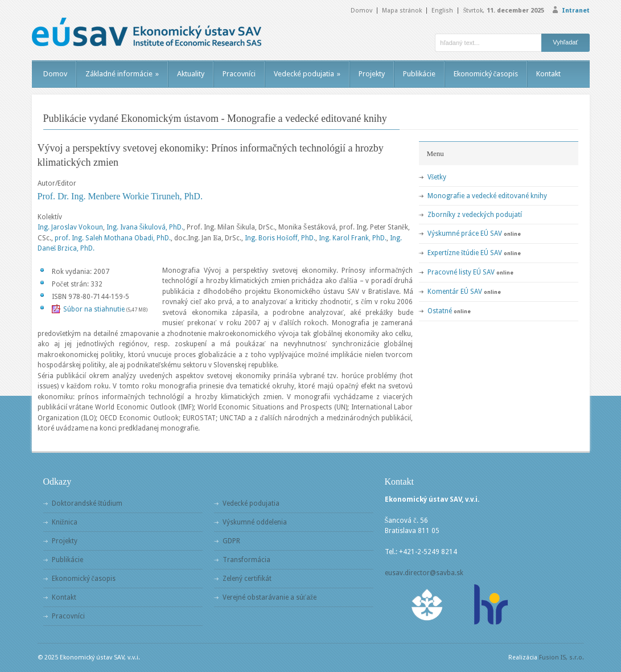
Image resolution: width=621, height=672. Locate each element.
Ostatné (440, 311)
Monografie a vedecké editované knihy (487, 196)
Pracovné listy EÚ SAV (461, 272)
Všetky (437, 177)
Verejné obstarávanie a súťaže (270, 597)
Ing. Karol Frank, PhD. (353, 238)
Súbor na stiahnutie (94, 309)
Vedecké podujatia (307, 74)
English (442, 11)
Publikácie (419, 74)
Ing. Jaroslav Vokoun (70, 227)
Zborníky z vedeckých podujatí (475, 215)
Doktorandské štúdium (87, 503)
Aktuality (191, 74)
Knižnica (65, 522)
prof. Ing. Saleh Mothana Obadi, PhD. (113, 238)
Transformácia (246, 560)
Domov (361, 11)
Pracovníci (239, 74)
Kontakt (548, 74)
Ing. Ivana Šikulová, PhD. (145, 227)
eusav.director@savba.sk (424, 573)
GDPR (231, 541)
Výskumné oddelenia (255, 522)
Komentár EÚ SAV (455, 292)
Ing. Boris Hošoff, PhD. (280, 238)
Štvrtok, (503, 11)
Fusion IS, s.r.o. (562, 657)
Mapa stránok (402, 11)
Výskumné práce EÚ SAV (465, 233)
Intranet (576, 11)
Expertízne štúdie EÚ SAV (465, 253)
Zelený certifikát (247, 579)
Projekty (372, 74)
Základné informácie (122, 74)
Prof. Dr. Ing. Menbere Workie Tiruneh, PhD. (120, 196)
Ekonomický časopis (486, 74)
